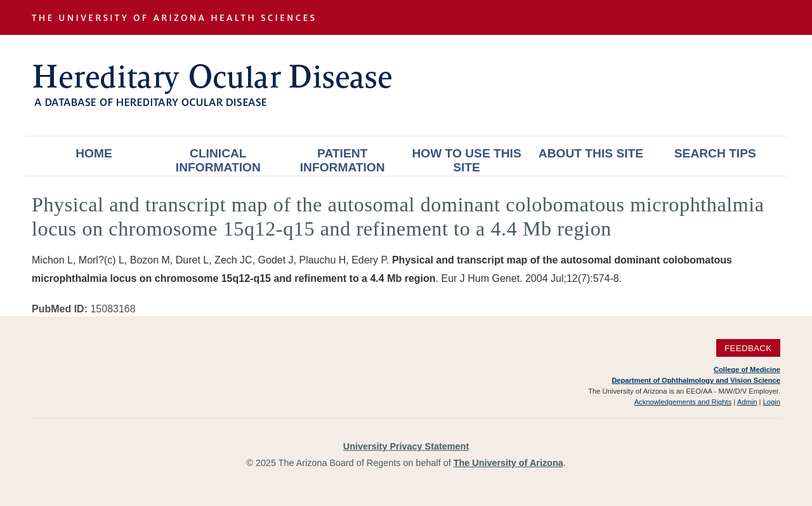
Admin (747, 402)
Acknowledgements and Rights (683, 402)
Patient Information (343, 160)
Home (94, 153)
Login (772, 402)
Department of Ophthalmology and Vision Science (696, 380)
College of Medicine (747, 370)
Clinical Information (218, 160)
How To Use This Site (466, 160)
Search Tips (715, 153)
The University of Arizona (508, 463)
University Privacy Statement (406, 446)
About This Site (591, 153)
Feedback (748, 348)
